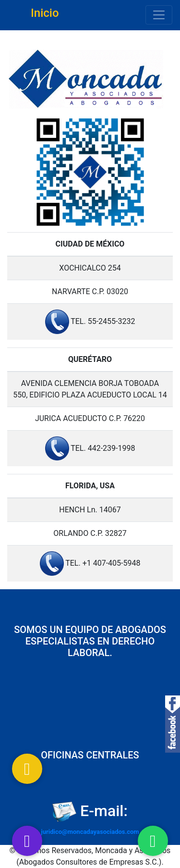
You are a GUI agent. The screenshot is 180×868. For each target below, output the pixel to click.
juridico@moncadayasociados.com (90, 832)
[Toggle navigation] (159, 15)
